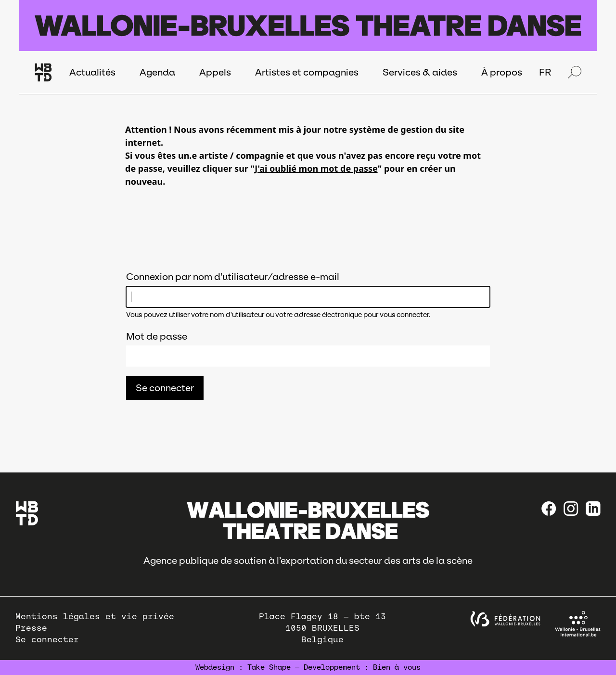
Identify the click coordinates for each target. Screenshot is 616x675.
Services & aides (420, 72)
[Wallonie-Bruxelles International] (578, 624)
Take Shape (269, 667)
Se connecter (47, 640)
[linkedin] (593, 509)
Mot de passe (157, 336)
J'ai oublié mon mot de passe (316, 168)
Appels (215, 72)
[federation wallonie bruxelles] (505, 619)
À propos (502, 72)
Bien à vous (397, 667)
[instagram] (571, 509)
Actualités (92, 72)
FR (545, 72)
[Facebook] (549, 509)
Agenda (157, 72)
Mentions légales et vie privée (95, 617)
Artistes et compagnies (307, 72)
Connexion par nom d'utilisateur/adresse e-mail (233, 277)
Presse (31, 628)
